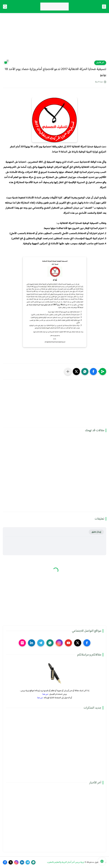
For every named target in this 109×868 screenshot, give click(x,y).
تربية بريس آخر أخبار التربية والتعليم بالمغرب (66, 862)
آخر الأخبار (100, 63)
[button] (93, 372)
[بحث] (5, 7)
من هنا (45, 694)
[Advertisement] (54, 39)
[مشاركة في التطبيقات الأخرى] (68, 372)
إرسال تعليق (96, 532)
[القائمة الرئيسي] (104, 7)
